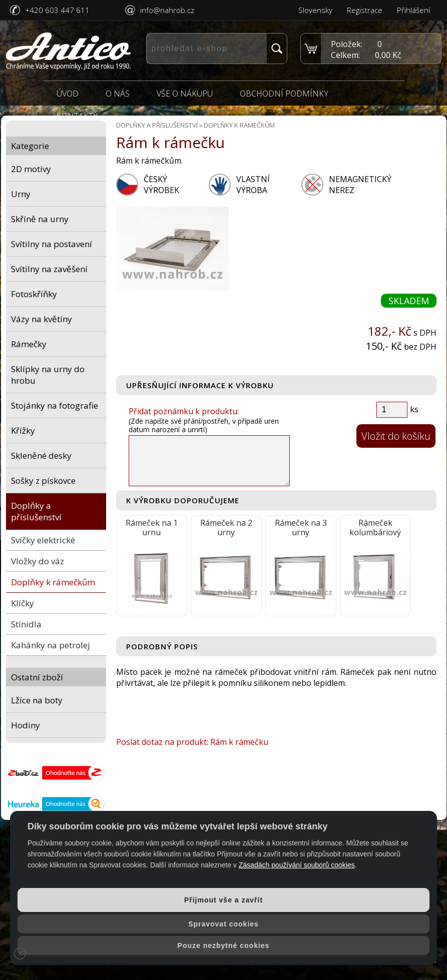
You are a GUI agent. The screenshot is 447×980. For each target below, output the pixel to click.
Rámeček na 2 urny (226, 528)
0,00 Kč (388, 55)
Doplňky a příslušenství (36, 511)
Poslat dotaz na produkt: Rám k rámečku (192, 742)
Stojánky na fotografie (55, 405)
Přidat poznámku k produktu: (184, 411)
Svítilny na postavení (52, 244)
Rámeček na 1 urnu (152, 528)
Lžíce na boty (37, 700)
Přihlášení (413, 10)
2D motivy (31, 169)
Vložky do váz (38, 561)
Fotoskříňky (34, 294)
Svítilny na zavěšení (49, 269)
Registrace (365, 10)
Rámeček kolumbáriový (375, 528)
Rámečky (29, 344)
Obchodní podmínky (284, 94)
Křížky (23, 430)
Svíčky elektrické (43, 540)
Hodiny (26, 725)
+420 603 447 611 (57, 10)
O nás (118, 94)
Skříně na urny (40, 219)
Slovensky (315, 10)
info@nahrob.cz (167, 10)
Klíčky (23, 603)
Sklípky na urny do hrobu (48, 375)
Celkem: (345, 55)
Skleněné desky (41, 455)
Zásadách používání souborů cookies (297, 865)
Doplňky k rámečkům (53, 582)
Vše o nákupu (185, 94)
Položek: (347, 44)
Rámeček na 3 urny (301, 528)
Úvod (68, 94)
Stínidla (26, 624)
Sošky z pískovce (43, 480)
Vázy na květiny (42, 319)
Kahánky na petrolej (51, 645)
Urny (21, 194)
